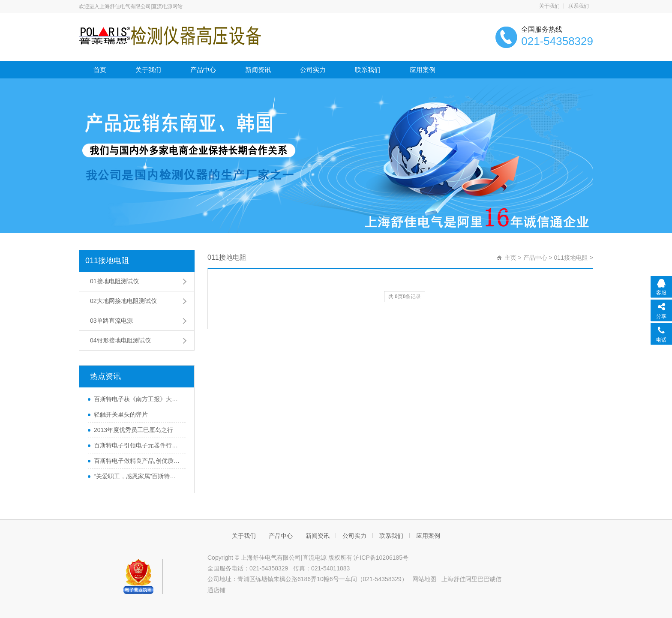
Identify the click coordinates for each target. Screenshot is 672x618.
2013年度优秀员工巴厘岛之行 (133, 430)
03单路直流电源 (111, 321)
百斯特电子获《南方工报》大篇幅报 (138, 399)
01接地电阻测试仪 (114, 281)
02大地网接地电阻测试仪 (123, 301)
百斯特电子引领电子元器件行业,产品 (138, 445)
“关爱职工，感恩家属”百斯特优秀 (138, 476)
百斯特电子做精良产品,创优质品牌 (138, 461)
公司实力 (313, 70)
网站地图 (424, 579)
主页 (510, 258)
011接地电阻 (107, 261)
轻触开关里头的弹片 (121, 414)
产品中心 (203, 70)
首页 (100, 70)
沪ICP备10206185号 (381, 558)
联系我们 (579, 6)
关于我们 (549, 6)
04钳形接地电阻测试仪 (120, 340)
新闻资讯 (258, 70)
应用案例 (423, 70)
